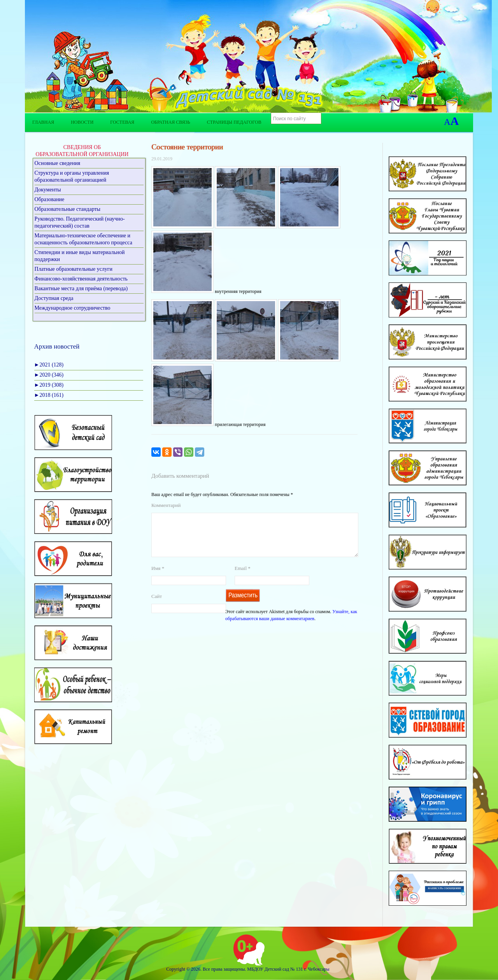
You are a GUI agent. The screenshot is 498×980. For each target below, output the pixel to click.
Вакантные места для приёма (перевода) (81, 288)
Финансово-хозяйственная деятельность (81, 279)
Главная (43, 122)
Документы (48, 190)
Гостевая (122, 122)
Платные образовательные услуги (74, 269)
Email (243, 578)
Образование (50, 199)
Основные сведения (58, 163)
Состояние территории (187, 147)
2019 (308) (49, 385)
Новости (82, 122)
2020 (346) (49, 375)
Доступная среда (54, 298)
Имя (158, 578)
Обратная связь (170, 122)
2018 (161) (49, 395)
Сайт (157, 606)
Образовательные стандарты (68, 209)
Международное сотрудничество (73, 308)
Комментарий (166, 505)
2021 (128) (49, 365)
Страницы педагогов (234, 122)
